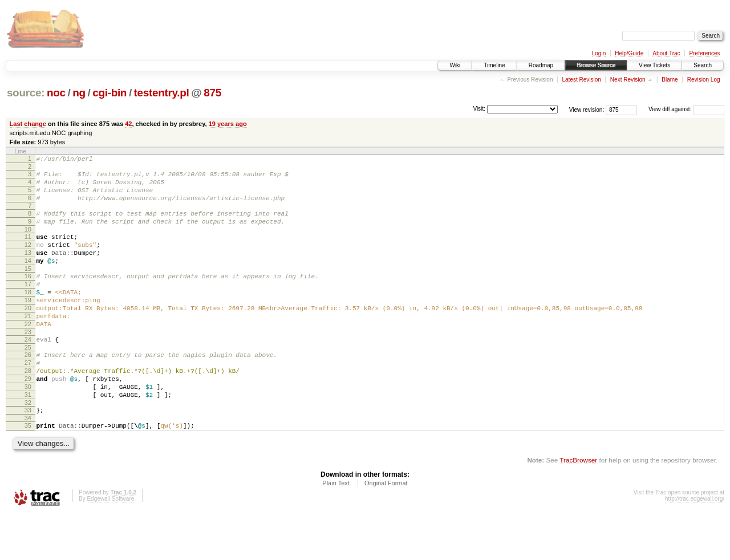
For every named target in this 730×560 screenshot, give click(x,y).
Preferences (705, 53)
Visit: (479, 109)
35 (28, 470)
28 (28, 407)
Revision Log (704, 80)
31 (28, 436)
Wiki (455, 65)
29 (28, 416)
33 (28, 453)
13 (28, 268)
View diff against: (686, 109)
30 (28, 426)
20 (28, 334)
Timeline (494, 65)
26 (28, 387)
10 (28, 241)
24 (28, 370)
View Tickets (654, 65)
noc (56, 93)
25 (28, 380)
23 (28, 363)
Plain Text (336, 529)
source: (26, 93)
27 (28, 397)
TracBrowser (578, 506)
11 (28, 249)
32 (28, 445)
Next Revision (628, 80)
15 (28, 287)
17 (28, 305)
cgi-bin (109, 93)
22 (28, 353)
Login (599, 53)
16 (28, 295)
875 (212, 93)
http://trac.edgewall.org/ (695, 545)
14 (28, 278)
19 (28, 324)
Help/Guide (629, 53)
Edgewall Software (110, 545)
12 (28, 258)
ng (79, 93)
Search (703, 65)
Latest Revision (581, 80)
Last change (28, 124)
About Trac (666, 53)
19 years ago (228, 124)
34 (28, 462)
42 (128, 124)
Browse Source (596, 65)
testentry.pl (162, 93)
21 (28, 343)
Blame (670, 80)
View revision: (587, 109)
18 (28, 314)
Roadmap (541, 65)
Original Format (386, 529)
